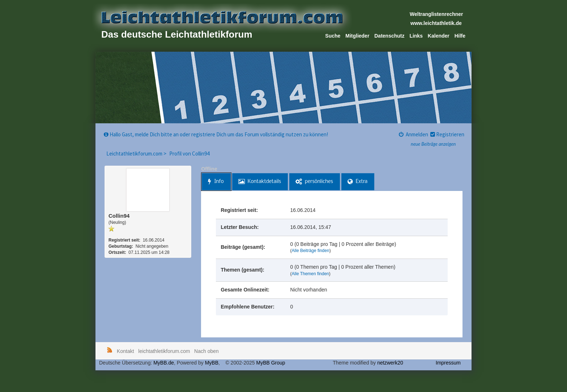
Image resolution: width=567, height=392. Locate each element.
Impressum (448, 363)
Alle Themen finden (310, 274)
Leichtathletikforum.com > (137, 154)
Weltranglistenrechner (436, 14)
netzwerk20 (390, 363)
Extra (357, 182)
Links (416, 36)
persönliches (314, 182)
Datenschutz (389, 36)
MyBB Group (270, 363)
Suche (333, 36)
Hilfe (460, 36)
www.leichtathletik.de (436, 23)
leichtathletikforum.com (164, 351)
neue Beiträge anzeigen (433, 144)
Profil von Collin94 (189, 154)
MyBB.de (164, 363)
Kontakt (125, 351)
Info (216, 182)
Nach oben (206, 351)
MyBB (212, 363)
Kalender (439, 36)
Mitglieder (357, 36)
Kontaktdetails (260, 182)
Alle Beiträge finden (311, 251)
